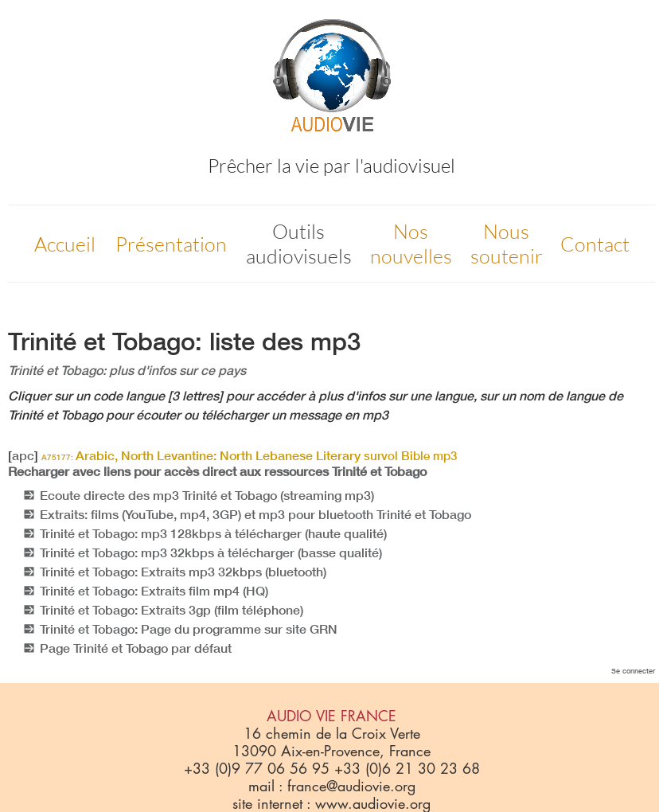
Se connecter (633, 671)
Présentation (171, 244)
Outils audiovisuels (299, 244)
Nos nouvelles (411, 244)
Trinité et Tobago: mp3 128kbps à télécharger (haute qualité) (213, 533)
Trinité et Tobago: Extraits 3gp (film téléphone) (172, 610)
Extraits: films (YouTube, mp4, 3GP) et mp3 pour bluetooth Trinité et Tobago (255, 514)
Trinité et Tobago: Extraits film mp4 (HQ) (154, 591)
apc (23, 455)
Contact (595, 244)
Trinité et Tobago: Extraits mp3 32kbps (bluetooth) (183, 572)
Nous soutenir (507, 244)
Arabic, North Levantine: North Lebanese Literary (249, 455)
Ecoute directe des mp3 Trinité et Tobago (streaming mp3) (207, 495)
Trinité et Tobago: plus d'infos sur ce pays (127, 370)
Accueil (65, 244)
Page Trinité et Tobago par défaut (136, 648)
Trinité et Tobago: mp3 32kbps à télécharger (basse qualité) (211, 552)
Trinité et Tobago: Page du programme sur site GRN (189, 629)
